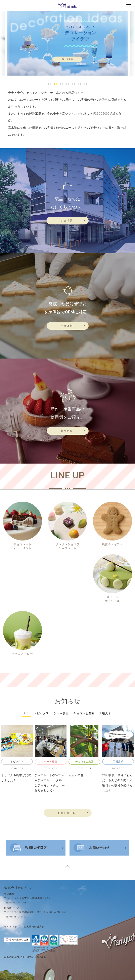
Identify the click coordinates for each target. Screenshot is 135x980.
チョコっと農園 (84, 713)
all (27, 713)
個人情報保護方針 (34, 927)
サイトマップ (12, 927)
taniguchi (13, 957)
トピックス (41, 713)
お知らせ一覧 (67, 813)
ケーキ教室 (61, 713)
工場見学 (105, 713)
